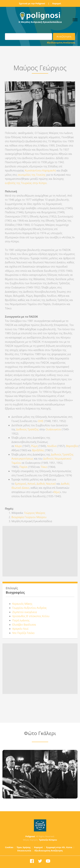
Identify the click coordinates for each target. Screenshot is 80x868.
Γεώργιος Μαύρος (35, 513)
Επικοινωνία (24, 851)
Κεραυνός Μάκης (22, 604)
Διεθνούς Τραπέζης (27, 429)
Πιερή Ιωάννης (21, 620)
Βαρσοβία (72, 446)
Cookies (9, 847)
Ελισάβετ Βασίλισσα (24, 625)
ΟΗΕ (41, 421)
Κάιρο (18, 446)
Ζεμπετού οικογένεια (25, 612)
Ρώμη (34, 446)
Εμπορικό (21, 484)
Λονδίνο (52, 446)
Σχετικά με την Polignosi (32, 3)
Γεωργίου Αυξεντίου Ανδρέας (30, 608)
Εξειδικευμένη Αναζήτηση (61, 43)
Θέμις (57, 492)
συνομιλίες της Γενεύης (32, 175)
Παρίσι (23, 467)
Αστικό (31, 484)
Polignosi (30, 836)
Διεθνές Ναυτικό (46, 484)
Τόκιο (44, 467)
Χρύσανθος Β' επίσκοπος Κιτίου (31, 616)
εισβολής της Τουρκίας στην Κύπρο (26, 183)
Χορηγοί (57, 3)
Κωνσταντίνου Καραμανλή (40, 170)
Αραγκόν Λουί (20, 629)
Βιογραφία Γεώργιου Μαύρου (29, 517)
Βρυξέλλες (38, 450)
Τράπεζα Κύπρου (48, 840)
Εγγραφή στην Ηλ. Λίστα (59, 847)
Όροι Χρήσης (24, 847)
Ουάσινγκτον (53, 429)
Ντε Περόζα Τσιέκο (23, 633)
